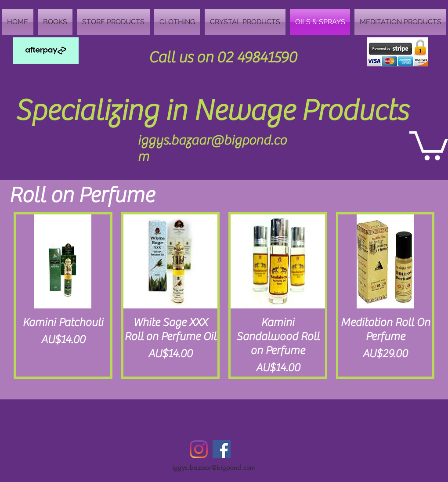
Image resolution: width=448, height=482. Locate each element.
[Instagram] (199, 449)
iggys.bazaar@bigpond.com (214, 467)
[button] (429, 144)
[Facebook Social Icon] (222, 449)
